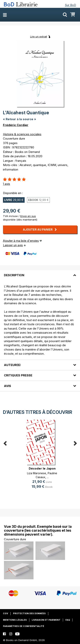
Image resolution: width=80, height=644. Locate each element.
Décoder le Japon (42, 468)
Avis (7, 386)
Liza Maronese (37, 473)
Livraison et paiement (46, 620)
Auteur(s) (12, 365)
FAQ (68, 620)
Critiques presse (18, 375)
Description (14, 275)
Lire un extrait (39, 36)
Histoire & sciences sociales (22, 134)
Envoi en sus (28, 216)
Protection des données (29, 613)
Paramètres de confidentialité (24, 626)
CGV (6, 613)
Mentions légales (15, 620)
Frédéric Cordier (16, 125)
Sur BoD (70, 5)
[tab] (40, 273)
